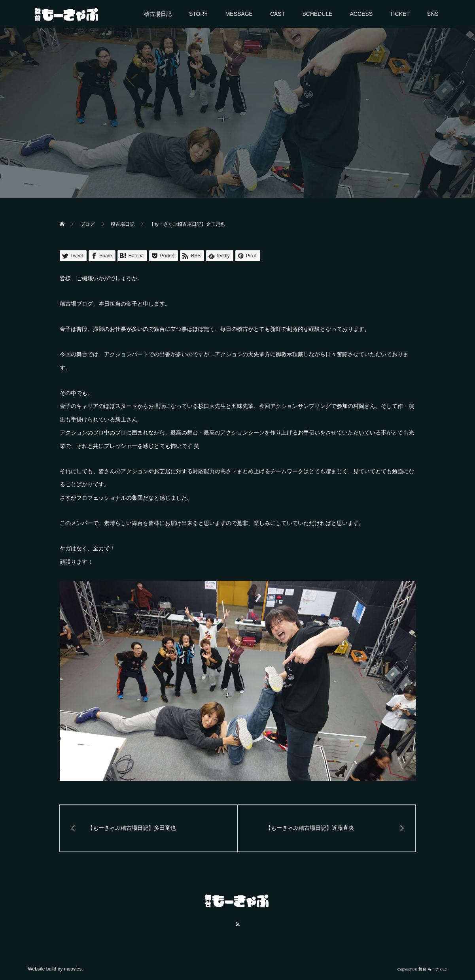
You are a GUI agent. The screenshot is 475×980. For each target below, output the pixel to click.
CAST (277, 14)
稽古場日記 (158, 14)
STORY (199, 14)
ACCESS (361, 14)
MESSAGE (239, 14)
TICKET (400, 14)
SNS (433, 14)
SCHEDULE (317, 14)
